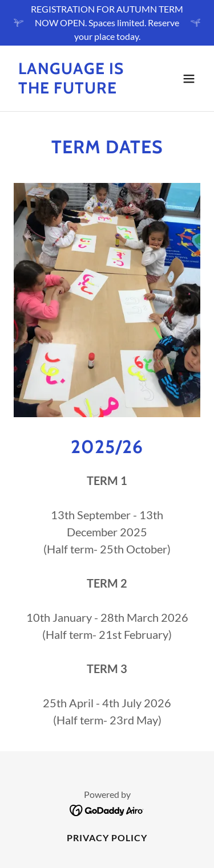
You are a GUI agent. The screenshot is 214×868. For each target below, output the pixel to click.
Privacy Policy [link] (107, 838)
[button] (189, 79)
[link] (79, 90)
